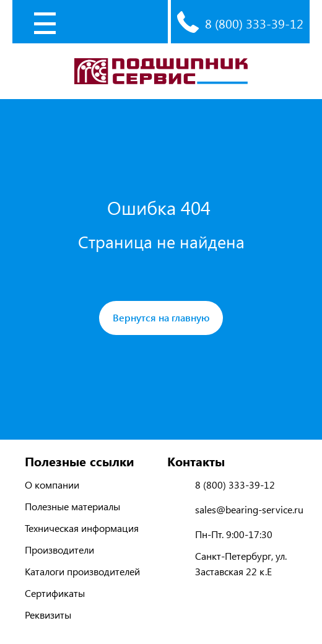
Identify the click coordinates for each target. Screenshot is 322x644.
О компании (52, 485)
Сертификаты (55, 593)
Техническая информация (82, 528)
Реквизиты (48, 615)
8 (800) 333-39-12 (254, 23)
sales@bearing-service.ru (249, 509)
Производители (59, 550)
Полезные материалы (72, 506)
